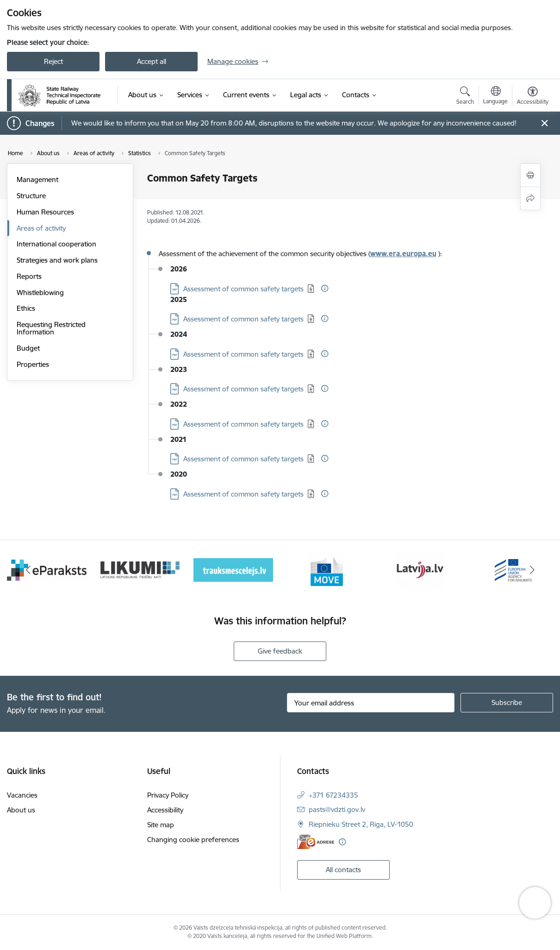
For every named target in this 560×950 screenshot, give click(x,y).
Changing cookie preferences (193, 840)
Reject (53, 61)
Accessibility (165, 810)
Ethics (26, 308)
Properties (33, 364)
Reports (29, 276)
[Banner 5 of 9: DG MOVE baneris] (327, 569)
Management (37, 179)
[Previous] (28, 570)
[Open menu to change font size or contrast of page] (533, 97)
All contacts (343, 870)
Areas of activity (41, 228)
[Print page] (530, 175)
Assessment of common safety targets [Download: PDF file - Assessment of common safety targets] (243, 289)
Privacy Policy (168, 795)
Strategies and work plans (57, 260)
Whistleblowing (40, 293)
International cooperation (56, 244)
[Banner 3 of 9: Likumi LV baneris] (140, 569)
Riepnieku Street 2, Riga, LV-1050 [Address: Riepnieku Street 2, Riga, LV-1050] (361, 824)
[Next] (532, 570)
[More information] (325, 288)
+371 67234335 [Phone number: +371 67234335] (333, 795)
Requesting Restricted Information (51, 328)
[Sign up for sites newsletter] (507, 703)
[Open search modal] (465, 97)
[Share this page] (530, 198)
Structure (31, 196)
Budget (28, 348)
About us (21, 810)
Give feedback (280, 651)
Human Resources (45, 212)
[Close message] (544, 123)
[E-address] (316, 842)
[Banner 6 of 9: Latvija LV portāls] (420, 569)
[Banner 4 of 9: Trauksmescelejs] (233, 569)
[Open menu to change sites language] (495, 96)
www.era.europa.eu (403, 254)
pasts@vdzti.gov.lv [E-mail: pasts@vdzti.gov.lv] (337, 809)
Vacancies (22, 795)
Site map (161, 825)
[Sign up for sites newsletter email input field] (371, 703)
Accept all (152, 61)
